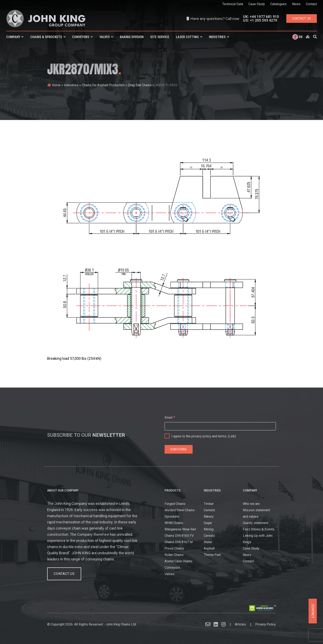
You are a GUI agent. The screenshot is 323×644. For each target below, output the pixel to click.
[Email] (220, 426)
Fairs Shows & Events (259, 529)
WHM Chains (174, 523)
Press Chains (174, 548)
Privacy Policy (266, 624)
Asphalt (209, 548)
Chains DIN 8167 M (179, 542)
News (296, 4)
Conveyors (81, 37)
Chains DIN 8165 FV (179, 536)
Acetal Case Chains (178, 561)
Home (56, 85)
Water (208, 542)
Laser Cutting (187, 37)
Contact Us (64, 574)
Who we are (251, 504)
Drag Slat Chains (140, 85)
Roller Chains (174, 555)
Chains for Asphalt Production (103, 85)
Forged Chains (175, 504)
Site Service (160, 37)
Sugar (208, 523)
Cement (209, 510)
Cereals (209, 536)
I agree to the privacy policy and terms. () (200, 435)
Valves (105, 37)
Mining (209, 529)
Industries (217, 37)
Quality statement (256, 523)
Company (13, 37)
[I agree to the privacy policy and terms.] (168, 435)
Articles (240, 624)
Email (170, 417)
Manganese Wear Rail (180, 529)
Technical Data (233, 4)
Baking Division (132, 37)
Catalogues (278, 4)
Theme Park (212, 555)
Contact (311, 4)
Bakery (209, 516)
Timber (209, 504)
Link (232, 436)
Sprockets (172, 516)
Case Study (257, 4)
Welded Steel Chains (180, 510)
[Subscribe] (179, 449)
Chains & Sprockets (46, 37)
